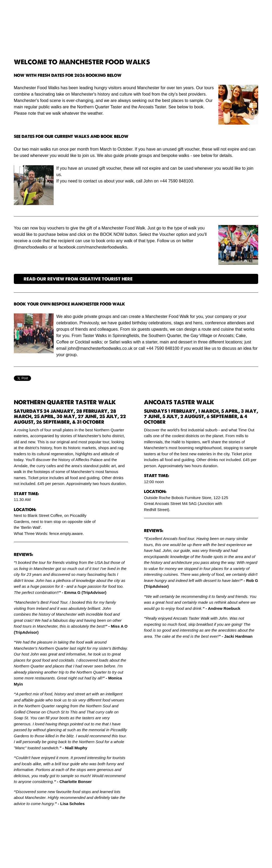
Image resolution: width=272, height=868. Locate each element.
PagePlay (145, 857)
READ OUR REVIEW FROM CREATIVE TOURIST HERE (78, 279)
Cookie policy (171, 857)
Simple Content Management (102, 857)
